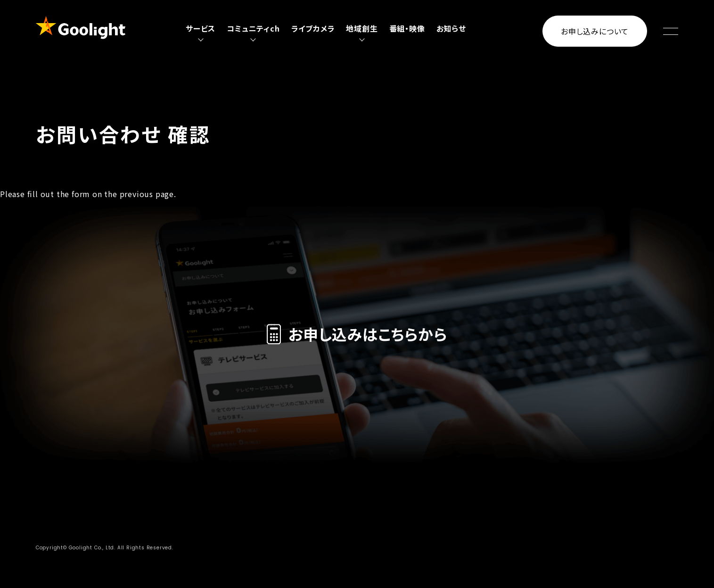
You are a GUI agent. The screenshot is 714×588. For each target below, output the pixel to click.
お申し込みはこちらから (357, 334)
